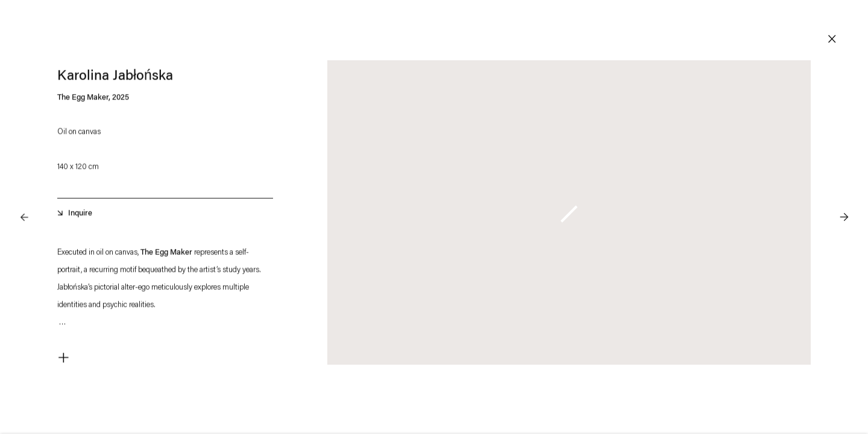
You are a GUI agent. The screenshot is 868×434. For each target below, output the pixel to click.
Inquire (80, 215)
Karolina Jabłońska (115, 79)
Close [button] (832, 39)
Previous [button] (24, 193)
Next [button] (844, 193)
